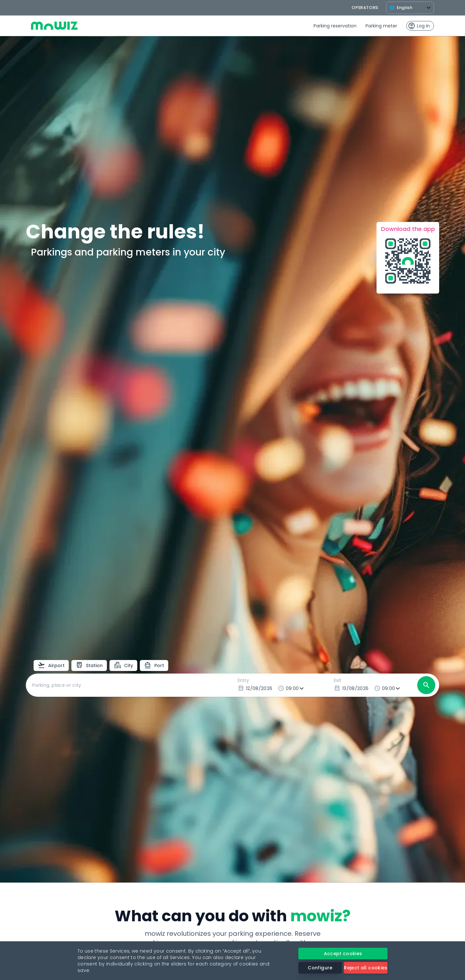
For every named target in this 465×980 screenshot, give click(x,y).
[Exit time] (392, 689)
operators (365, 8)
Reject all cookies (366, 968)
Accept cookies (343, 954)
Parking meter (381, 26)
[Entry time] (295, 689)
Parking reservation (335, 26)
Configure (320, 968)
